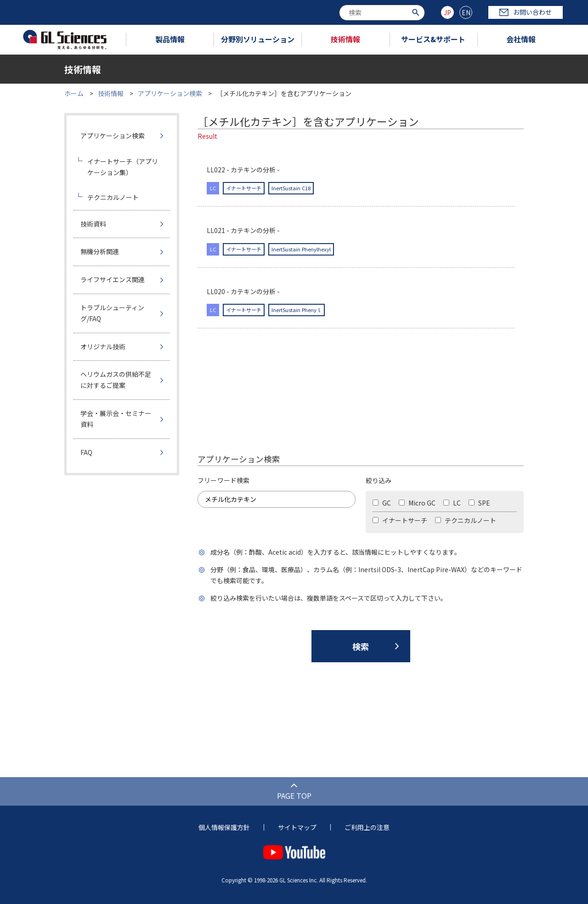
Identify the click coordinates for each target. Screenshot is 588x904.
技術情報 (345, 39)
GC (382, 503)
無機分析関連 (100, 251)
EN (466, 12)
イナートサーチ (400, 520)
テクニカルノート (466, 520)
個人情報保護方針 (224, 827)
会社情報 (521, 39)
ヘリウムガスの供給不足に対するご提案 (116, 380)
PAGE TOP (294, 796)
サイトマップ (297, 827)
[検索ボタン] (417, 12)
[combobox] (382, 13)
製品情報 (170, 39)
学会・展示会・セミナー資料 (116, 419)
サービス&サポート (433, 39)
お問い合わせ (526, 12)
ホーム (74, 93)
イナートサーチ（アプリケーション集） (123, 167)
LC (452, 503)
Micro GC (417, 503)
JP (447, 12)
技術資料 (93, 224)
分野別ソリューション (258, 39)
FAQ (86, 452)
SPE (479, 503)
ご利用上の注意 (367, 827)
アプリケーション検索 (170, 93)
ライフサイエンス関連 (113, 279)
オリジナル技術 (103, 347)
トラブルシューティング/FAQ (112, 313)
